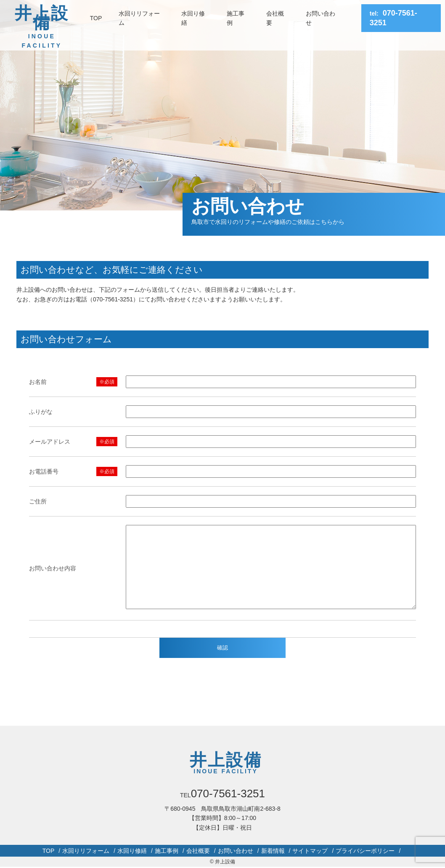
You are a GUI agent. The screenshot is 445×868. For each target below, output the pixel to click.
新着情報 (273, 851)
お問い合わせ (321, 18)
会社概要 (275, 18)
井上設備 (42, 27)
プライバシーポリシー (365, 851)
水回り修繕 (193, 18)
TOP (96, 18)
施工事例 (236, 18)
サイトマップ (310, 851)
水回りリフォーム (139, 18)
